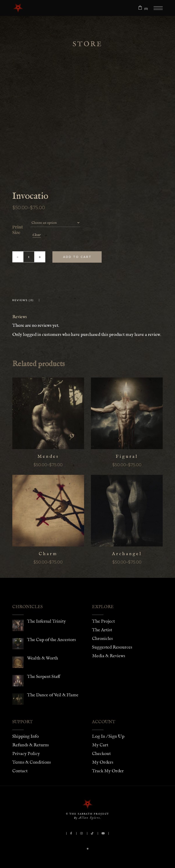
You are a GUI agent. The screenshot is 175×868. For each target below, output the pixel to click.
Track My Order (108, 771)
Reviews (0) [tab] (23, 300)
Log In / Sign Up (108, 736)
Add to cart (77, 257)
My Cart (100, 745)
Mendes (48, 457)
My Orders (103, 762)
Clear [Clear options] (37, 235)
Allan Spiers (89, 818)
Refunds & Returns (31, 745)
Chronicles (102, 639)
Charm (48, 554)
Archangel (127, 554)
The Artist (102, 630)
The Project (103, 621)
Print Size (18, 230)
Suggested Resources (112, 647)
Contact (20, 771)
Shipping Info (26, 736)
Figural (127, 457)
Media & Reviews (109, 656)
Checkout (101, 754)
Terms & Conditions (32, 762)
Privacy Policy (26, 754)
